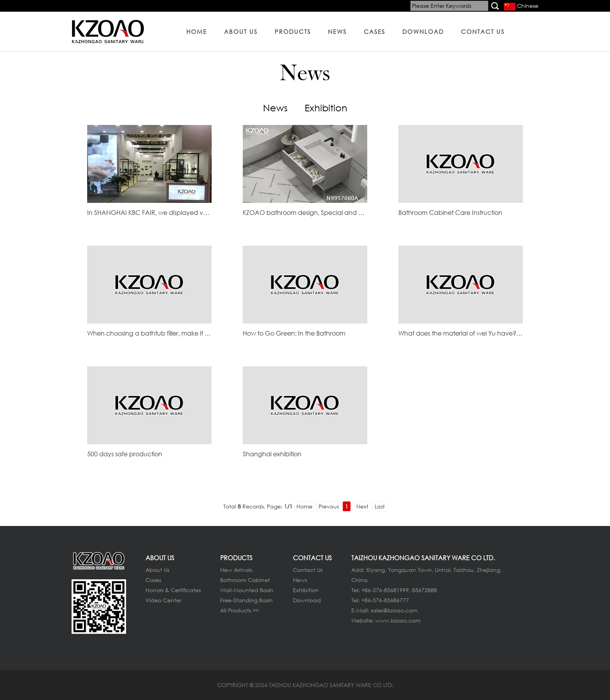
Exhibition (326, 107)
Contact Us (308, 570)
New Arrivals (236, 570)
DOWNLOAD (423, 32)
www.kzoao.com (398, 620)
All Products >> (239, 610)
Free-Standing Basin (246, 600)
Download (307, 600)
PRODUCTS (293, 32)
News (275, 107)
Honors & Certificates (173, 590)
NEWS (337, 32)
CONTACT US (483, 32)
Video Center (163, 600)
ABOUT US (241, 32)
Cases (153, 580)
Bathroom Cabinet (245, 580)
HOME (197, 32)
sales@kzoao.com (394, 610)
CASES (374, 32)
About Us (157, 570)
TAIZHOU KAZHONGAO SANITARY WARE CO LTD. (331, 685)
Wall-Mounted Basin (247, 590)
